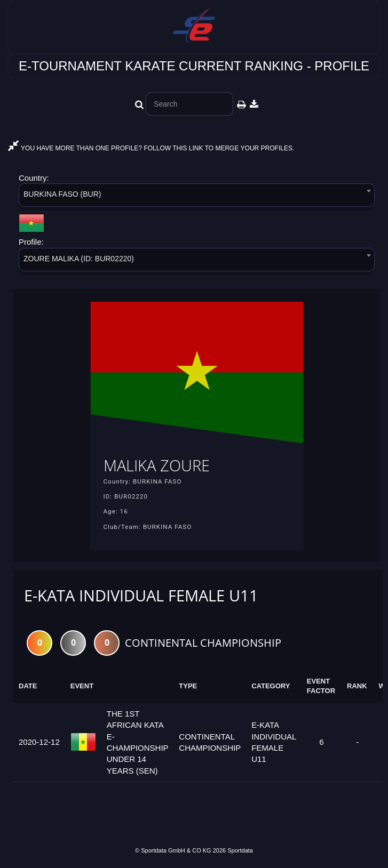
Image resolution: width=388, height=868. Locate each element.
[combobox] (197, 197)
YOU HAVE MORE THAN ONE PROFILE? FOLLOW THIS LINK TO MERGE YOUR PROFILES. (151, 148)
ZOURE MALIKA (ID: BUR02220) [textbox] (79, 259)
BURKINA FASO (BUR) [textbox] (62, 194)
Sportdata (240, 850)
